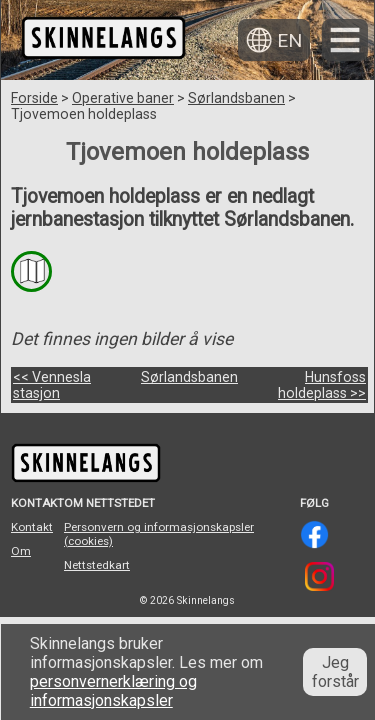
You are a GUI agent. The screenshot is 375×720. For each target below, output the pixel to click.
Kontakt (32, 527)
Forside (34, 98)
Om (21, 551)
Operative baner (123, 98)
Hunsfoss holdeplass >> (322, 385)
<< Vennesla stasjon (52, 385)
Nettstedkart (97, 565)
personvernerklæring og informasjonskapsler (113, 691)
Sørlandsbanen (236, 98)
